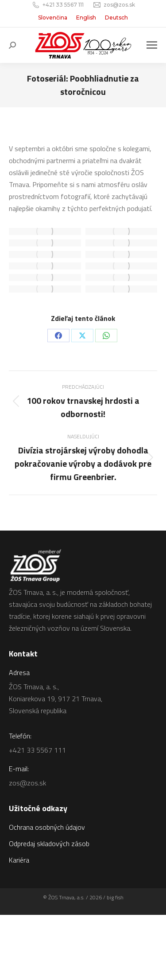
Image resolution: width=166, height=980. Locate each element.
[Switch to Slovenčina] (53, 18)
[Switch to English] (86, 18)
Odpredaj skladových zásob (49, 843)
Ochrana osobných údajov (47, 827)
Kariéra (19, 860)
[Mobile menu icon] (152, 45)
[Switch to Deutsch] (116, 18)
